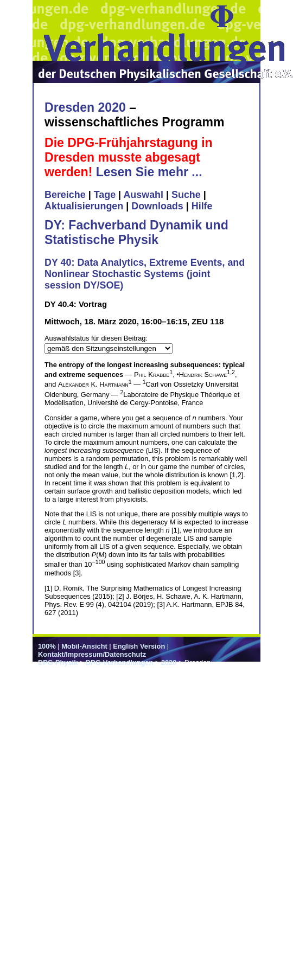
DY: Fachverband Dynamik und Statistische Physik (136, 232)
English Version (139, 646)
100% (47, 646)
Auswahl (143, 195)
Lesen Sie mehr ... (149, 172)
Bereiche (65, 195)
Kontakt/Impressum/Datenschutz (92, 654)
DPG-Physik (58, 662)
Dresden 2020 (85, 107)
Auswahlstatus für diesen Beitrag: (96, 338)
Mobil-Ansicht (84, 646)
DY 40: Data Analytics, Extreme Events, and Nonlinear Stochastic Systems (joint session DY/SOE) (145, 274)
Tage (105, 195)
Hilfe (202, 206)
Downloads (157, 206)
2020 (169, 662)
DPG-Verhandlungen (119, 662)
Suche (186, 195)
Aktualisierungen (84, 206)
